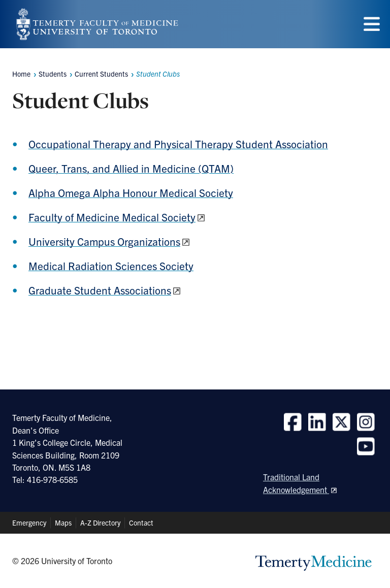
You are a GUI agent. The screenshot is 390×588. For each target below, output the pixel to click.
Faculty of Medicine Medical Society (112, 217)
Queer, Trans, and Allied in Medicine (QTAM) (131, 168)
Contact (141, 522)
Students (53, 74)
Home (21, 74)
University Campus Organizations (104, 241)
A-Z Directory (100, 522)
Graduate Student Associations (100, 290)
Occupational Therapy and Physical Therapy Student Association (178, 144)
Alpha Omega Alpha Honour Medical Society (131, 192)
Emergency (29, 522)
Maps (63, 522)
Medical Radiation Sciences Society (111, 266)
